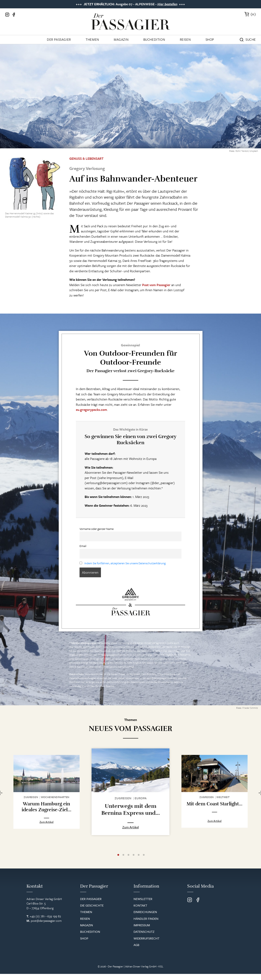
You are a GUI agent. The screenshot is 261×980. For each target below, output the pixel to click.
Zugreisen (31, 797)
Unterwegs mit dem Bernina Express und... (131, 809)
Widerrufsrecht (147, 938)
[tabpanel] (46, 792)
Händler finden (146, 919)
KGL (161, 966)
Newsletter (143, 899)
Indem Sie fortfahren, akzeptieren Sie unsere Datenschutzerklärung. (125, 563)
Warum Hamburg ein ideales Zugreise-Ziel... (46, 807)
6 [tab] (144, 855)
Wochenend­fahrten (55, 797)
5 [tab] (139, 855)
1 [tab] (118, 855)
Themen (92, 39)
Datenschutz (144, 932)
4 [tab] (134, 855)
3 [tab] (128, 855)
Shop (210, 39)
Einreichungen (145, 912)
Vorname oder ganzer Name (97, 529)
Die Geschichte (92, 905)
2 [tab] (123, 855)
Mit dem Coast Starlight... (215, 803)
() (253, 14)
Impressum (75, 647)
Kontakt (140, 905)
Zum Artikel (47, 822)
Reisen (185, 39)
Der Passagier (59, 39)
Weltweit (223, 797)
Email (83, 546)
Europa (141, 798)
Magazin (121, 39)
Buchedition (154, 39)
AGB (136, 945)
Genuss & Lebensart (86, 159)
